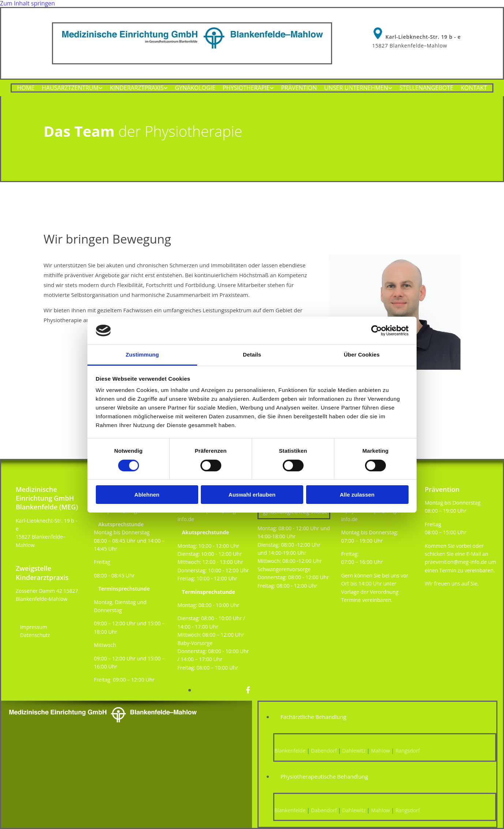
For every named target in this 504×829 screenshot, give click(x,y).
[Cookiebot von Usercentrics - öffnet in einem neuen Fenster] (377, 331)
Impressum (34, 627)
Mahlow (380, 751)
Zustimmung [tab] (142, 355)
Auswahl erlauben (252, 495)
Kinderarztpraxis (137, 89)
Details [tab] (252, 355)
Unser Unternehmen (356, 89)
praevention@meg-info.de (456, 562)
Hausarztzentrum (70, 89)
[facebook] (248, 690)
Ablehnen (147, 495)
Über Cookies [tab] (362, 355)
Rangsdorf (408, 751)
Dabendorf (324, 751)
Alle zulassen (357, 495)
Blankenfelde (290, 751)
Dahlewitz (354, 751)
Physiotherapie (246, 89)
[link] (72, 89)
